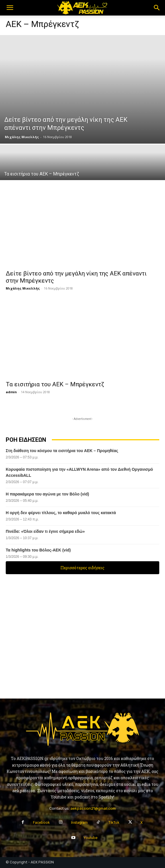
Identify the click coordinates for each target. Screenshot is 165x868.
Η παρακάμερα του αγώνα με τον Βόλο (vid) (47, 494)
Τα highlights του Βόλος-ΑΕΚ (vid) (38, 550)
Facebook (41, 822)
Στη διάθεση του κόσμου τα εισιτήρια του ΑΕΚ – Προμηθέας (62, 451)
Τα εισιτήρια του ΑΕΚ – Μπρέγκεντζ (55, 384)
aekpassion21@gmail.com (93, 808)
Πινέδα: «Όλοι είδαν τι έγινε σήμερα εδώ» (45, 531)
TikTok (114, 822)
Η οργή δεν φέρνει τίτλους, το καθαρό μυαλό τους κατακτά (61, 513)
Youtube (91, 838)
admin (11, 392)
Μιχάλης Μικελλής (22, 137)
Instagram (79, 822)
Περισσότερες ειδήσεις (82, 568)
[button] (10, 8)
